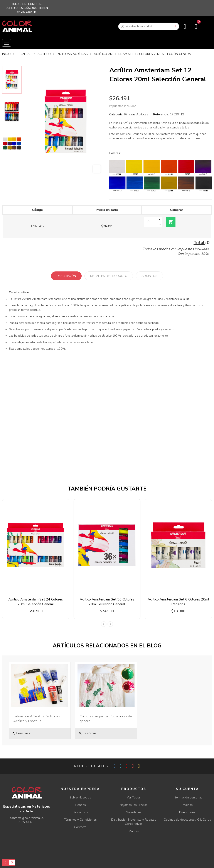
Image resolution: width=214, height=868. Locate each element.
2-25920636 (27, 822)
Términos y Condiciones (80, 820)
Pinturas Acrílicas (136, 114)
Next (110, 624)
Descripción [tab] (66, 276)
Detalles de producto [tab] (109, 276)
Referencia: (161, 114)
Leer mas (21, 733)
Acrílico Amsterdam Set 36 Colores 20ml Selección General (107, 602)
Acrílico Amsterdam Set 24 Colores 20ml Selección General (36, 602)
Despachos (80, 812)
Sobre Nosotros (80, 797)
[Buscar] (149, 26)
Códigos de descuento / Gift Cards (187, 820)
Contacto (80, 827)
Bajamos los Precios (134, 805)
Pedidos (187, 805)
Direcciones (187, 812)
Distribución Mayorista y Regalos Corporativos (134, 822)
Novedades (134, 812)
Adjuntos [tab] (149, 276)
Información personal (187, 797)
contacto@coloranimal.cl (27, 818)
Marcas (134, 831)
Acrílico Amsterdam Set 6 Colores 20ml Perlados (178, 602)
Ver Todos (134, 797)
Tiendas (80, 805)
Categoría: (116, 114)
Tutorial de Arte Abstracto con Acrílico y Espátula (36, 719)
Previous (104, 624)
